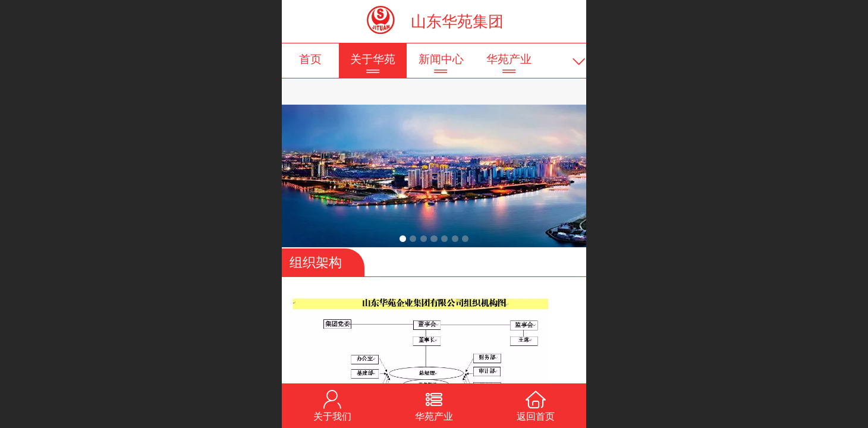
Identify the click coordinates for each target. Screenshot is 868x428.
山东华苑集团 (457, 21)
